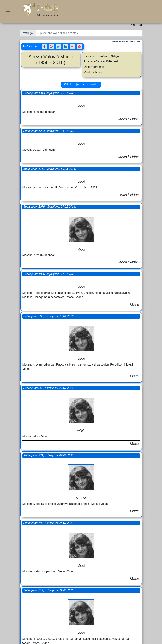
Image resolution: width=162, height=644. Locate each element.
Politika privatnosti (106, 640)
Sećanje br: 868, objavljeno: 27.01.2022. (50, 224)
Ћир (133, 25)
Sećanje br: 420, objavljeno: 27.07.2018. (50, 435)
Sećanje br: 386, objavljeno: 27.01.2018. (110, 490)
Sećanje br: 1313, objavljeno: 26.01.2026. (50, 93)
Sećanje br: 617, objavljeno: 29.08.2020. (110, 346)
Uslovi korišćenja (88, 640)
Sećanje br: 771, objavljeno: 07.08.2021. (110, 274)
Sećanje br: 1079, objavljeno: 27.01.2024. (111, 131)
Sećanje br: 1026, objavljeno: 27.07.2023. (50, 173)
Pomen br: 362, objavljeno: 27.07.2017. (49, 506)
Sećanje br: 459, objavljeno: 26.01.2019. (110, 422)
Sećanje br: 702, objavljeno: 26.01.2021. (50, 291)
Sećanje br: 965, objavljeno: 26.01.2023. (110, 198)
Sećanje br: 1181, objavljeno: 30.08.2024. (50, 131)
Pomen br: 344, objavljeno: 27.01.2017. (110, 566)
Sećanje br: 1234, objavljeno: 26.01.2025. (111, 93)
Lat (141, 25)
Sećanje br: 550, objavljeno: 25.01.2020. (50, 359)
